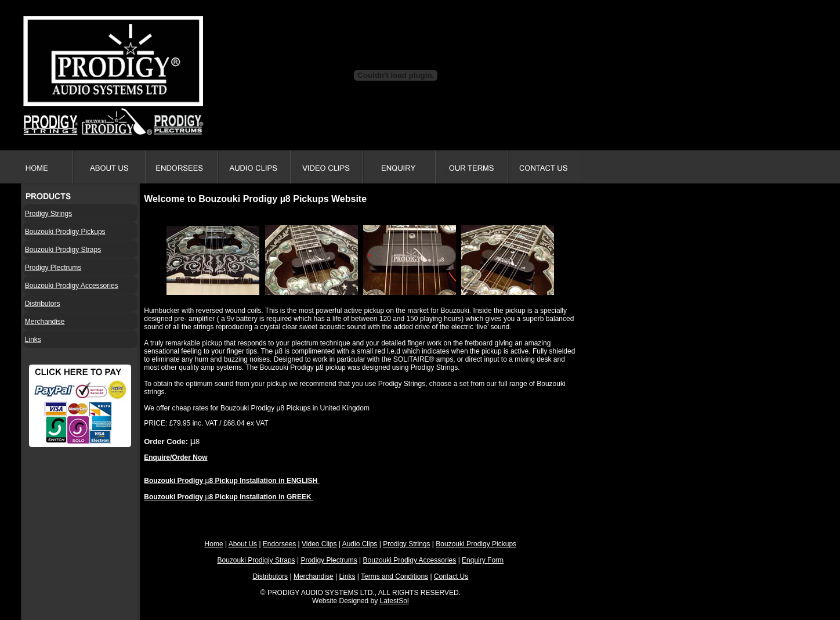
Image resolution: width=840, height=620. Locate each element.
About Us (243, 544)
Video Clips (319, 544)
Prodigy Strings (48, 214)
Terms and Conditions (394, 576)
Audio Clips (360, 544)
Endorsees (279, 544)
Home (214, 544)
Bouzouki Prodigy (174, 481)
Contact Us (451, 576)
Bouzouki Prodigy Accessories (72, 286)
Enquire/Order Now (175, 457)
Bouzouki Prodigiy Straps (256, 560)
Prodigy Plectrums (53, 268)
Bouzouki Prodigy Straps (63, 250)
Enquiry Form (483, 560)
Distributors (43, 304)
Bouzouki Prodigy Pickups (65, 232)
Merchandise (45, 322)
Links (33, 340)
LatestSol (394, 601)
